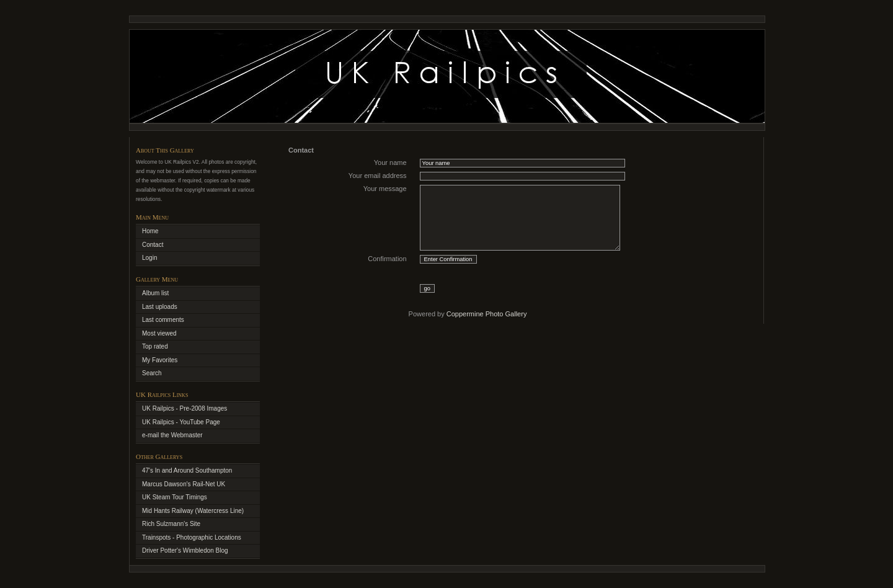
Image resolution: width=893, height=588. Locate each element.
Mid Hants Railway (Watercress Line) (193, 511)
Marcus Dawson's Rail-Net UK (184, 484)
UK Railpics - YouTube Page (181, 422)
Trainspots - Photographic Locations (192, 537)
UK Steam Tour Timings (175, 497)
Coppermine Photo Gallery (487, 314)
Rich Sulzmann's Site (171, 524)
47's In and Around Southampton (187, 470)
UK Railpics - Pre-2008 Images (184, 408)
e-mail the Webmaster (172, 435)
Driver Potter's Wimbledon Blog (185, 550)
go (427, 288)
